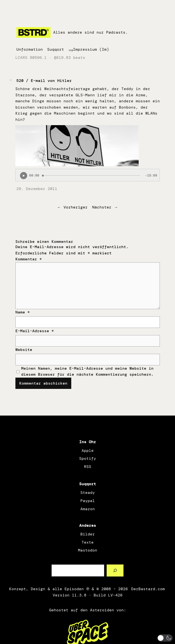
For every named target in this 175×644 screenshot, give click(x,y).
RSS (88, 467)
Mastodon (88, 550)
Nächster (102, 207)
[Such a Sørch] (115, 570)
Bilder (88, 534)
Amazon (88, 509)
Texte (88, 542)
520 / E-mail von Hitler (44, 81)
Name (23, 312)
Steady (88, 493)
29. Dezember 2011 (37, 189)
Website (24, 350)
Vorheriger (76, 207)
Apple (88, 451)
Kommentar (29, 259)
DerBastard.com (148, 589)
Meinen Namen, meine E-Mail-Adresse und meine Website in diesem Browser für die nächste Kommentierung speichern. (87, 371)
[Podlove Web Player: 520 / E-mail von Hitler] (88, 175)
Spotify (88, 458)
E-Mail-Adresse (35, 331)
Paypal (88, 501)
